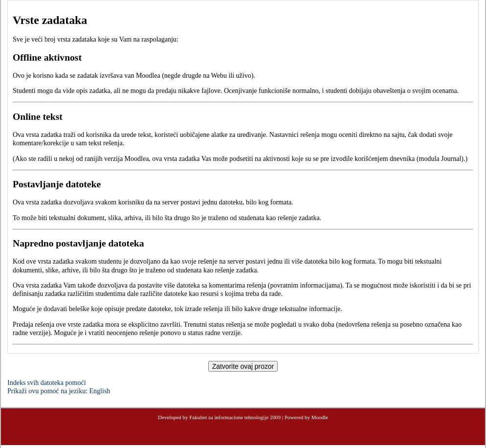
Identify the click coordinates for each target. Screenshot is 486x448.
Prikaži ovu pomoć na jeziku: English (59, 391)
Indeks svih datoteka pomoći (47, 383)
